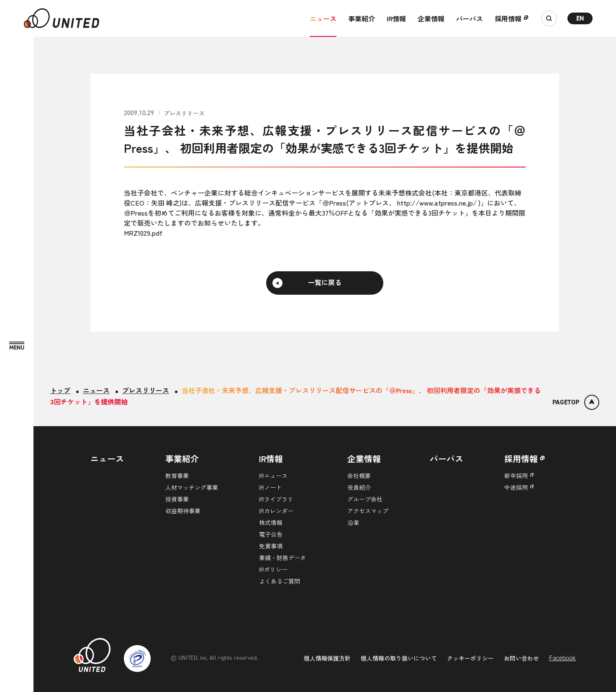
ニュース (323, 18)
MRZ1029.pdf (143, 233)
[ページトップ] (576, 402)
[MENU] (17, 346)
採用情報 (508, 18)
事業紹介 (362, 18)
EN (580, 18)
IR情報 (396, 18)
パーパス (470, 18)
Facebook (562, 658)
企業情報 (431, 18)
